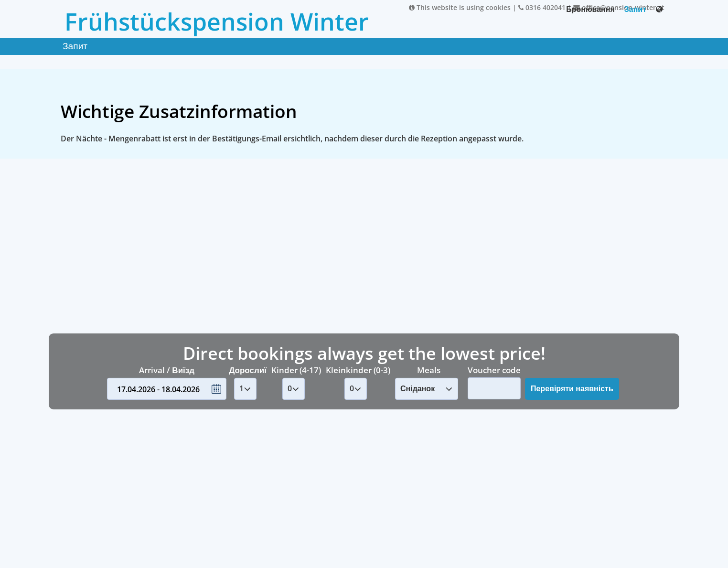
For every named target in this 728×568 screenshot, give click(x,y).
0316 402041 (542, 7)
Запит (635, 9)
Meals (429, 370)
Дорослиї (248, 370)
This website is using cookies (460, 7)
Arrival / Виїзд (167, 370)
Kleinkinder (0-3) (358, 370)
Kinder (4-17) (296, 370)
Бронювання (590, 9)
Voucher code (494, 370)
